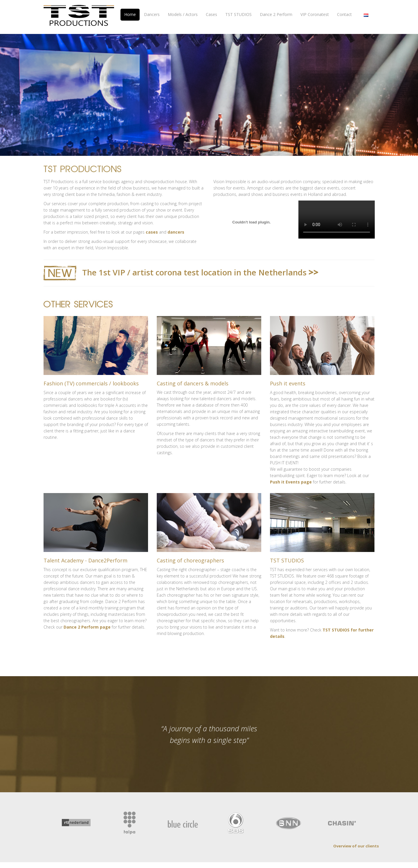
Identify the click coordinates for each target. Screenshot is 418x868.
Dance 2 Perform (276, 14)
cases (152, 220)
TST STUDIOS (238, 14)
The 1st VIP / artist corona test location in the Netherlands (211, 260)
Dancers (152, 14)
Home (130, 14)
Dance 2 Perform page (87, 610)
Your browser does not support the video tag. (337, 207)
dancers (176, 220)
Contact (344, 14)
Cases (211, 14)
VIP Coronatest (315, 14)
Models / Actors (183, 14)
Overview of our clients (356, 828)
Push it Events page (291, 468)
